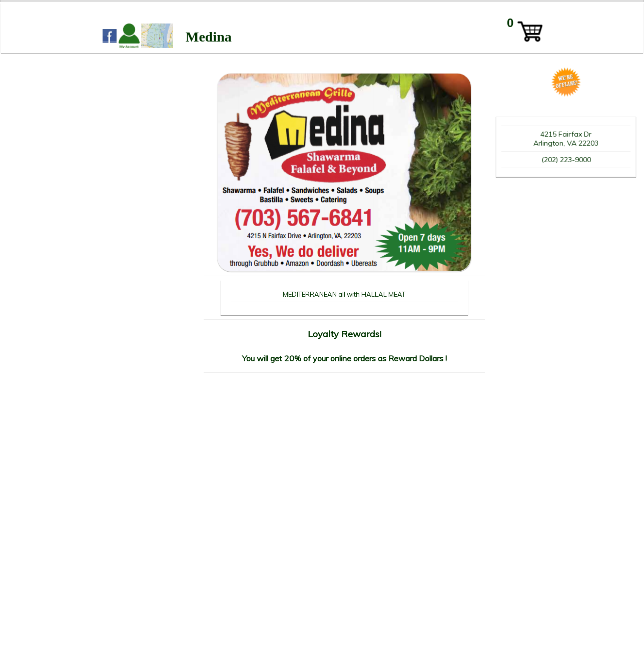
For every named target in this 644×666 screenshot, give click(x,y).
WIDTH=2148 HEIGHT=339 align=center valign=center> (322, 26)
